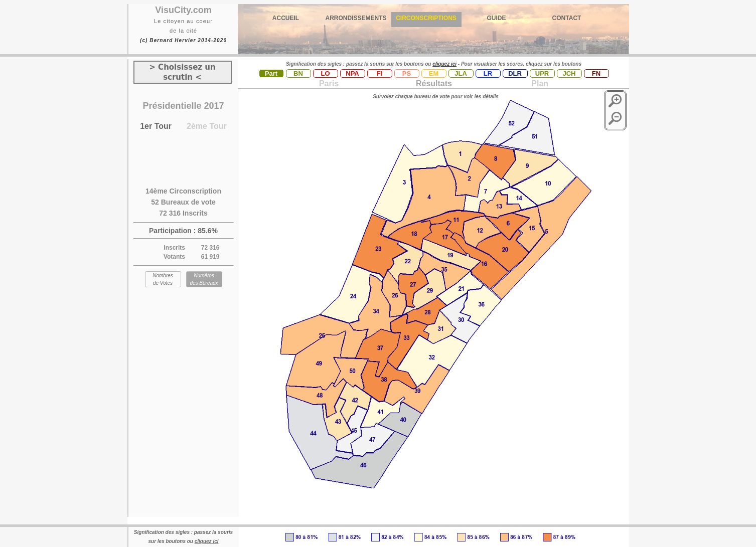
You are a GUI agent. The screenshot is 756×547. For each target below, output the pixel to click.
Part (271, 73)
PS (407, 73)
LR (488, 73)
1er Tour (156, 126)
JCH (569, 73)
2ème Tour (207, 126)
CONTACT (567, 18)
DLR (515, 73)
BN (298, 73)
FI (380, 73)
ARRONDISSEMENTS (356, 18)
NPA (352, 73)
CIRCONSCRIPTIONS (426, 18)
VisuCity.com (183, 10)
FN (596, 73)
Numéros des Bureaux (204, 279)
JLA (461, 73)
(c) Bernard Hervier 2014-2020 (183, 40)
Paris (329, 83)
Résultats (434, 83)
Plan (539, 83)
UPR (542, 73)
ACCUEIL (286, 18)
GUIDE (496, 18)
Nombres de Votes (163, 279)
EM (434, 73)
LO (325, 73)
